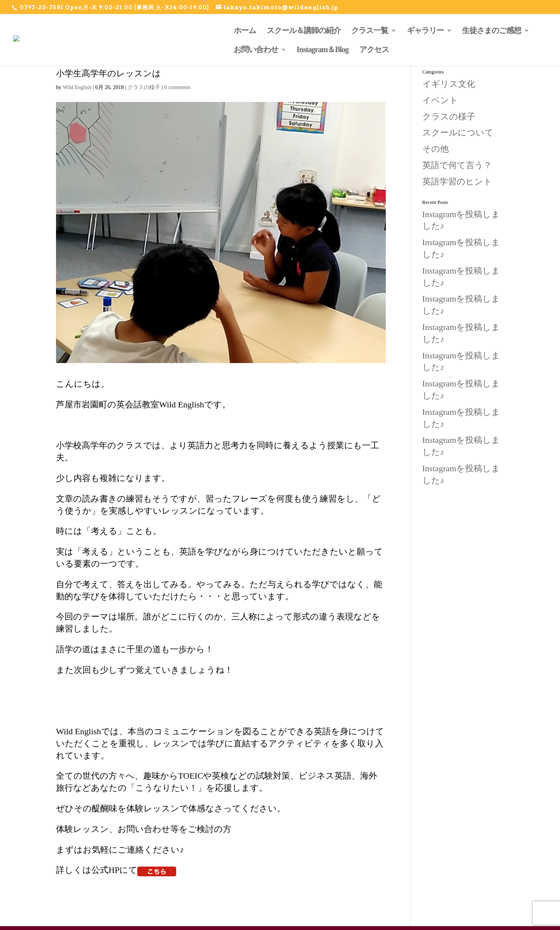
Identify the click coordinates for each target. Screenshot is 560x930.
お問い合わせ (256, 49)
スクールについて (458, 132)
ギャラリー (425, 30)
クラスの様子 (144, 87)
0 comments (177, 87)
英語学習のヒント (457, 182)
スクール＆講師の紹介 (304, 30)
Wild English (77, 87)
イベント (440, 100)
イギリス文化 (449, 84)
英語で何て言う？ (457, 165)
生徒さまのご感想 (492, 30)
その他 (436, 149)
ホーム (245, 30)
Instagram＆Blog (323, 49)
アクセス (374, 49)
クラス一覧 (370, 30)
